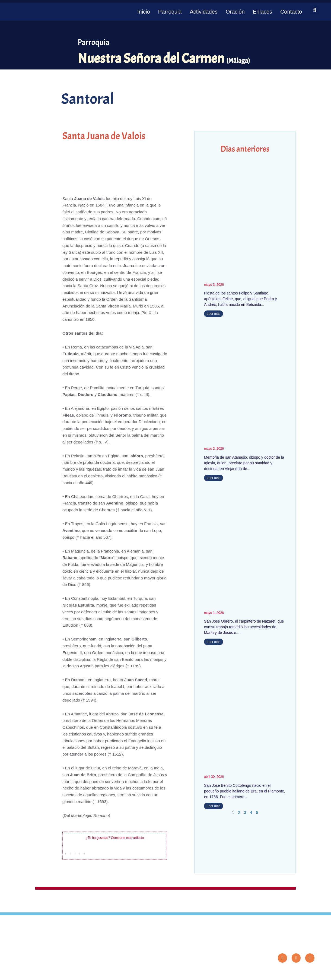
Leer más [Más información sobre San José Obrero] (214, 642)
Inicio (144, 12)
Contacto (291, 12)
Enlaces (262, 12)
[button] (315, 10)
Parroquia (170, 12)
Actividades (203, 12)
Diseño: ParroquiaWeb (300, 973)
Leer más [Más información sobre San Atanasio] (214, 478)
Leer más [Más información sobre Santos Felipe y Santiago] (214, 314)
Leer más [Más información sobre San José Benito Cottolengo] (214, 806)
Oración (235, 12)
